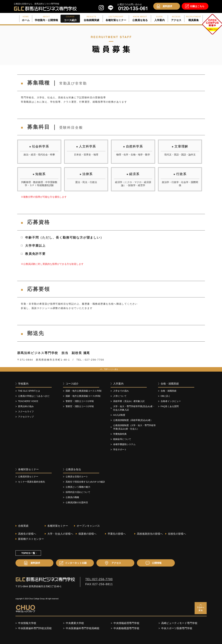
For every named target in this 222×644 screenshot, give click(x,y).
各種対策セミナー (28, 469)
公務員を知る (73, 469)
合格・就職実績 (170, 384)
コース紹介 (72, 384)
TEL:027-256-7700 (99, 579)
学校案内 (23, 384)
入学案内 (118, 384)
